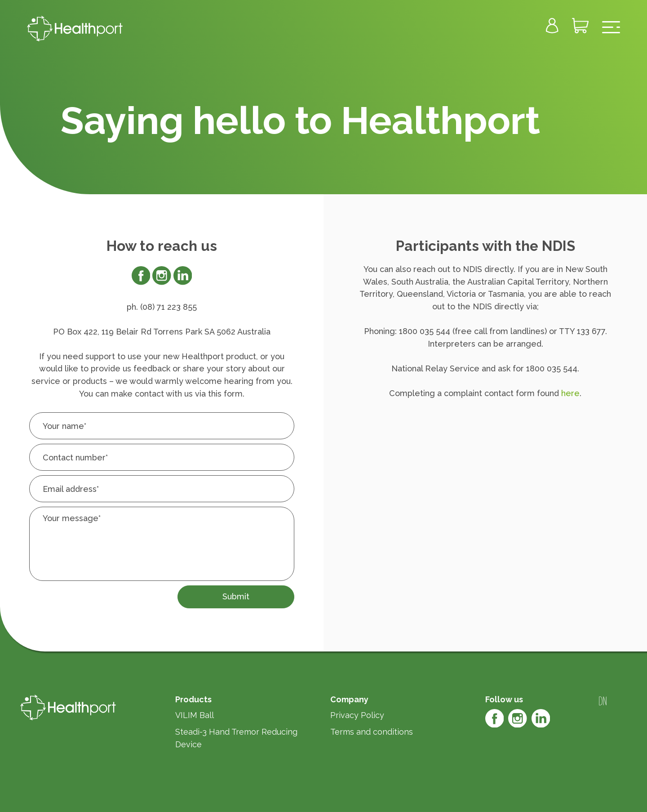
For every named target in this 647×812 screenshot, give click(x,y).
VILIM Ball (195, 715)
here (570, 393)
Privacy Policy (357, 715)
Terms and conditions (372, 732)
